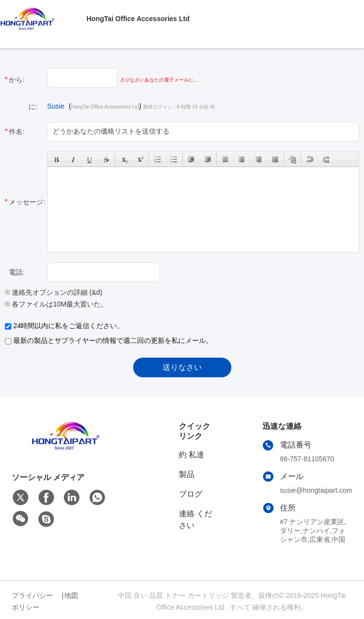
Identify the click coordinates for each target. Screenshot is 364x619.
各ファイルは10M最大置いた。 (56, 304)
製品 (187, 474)
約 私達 (192, 455)
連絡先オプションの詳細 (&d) (54, 292)
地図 (71, 595)
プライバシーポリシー (32, 601)
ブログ (191, 494)
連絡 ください (196, 520)
